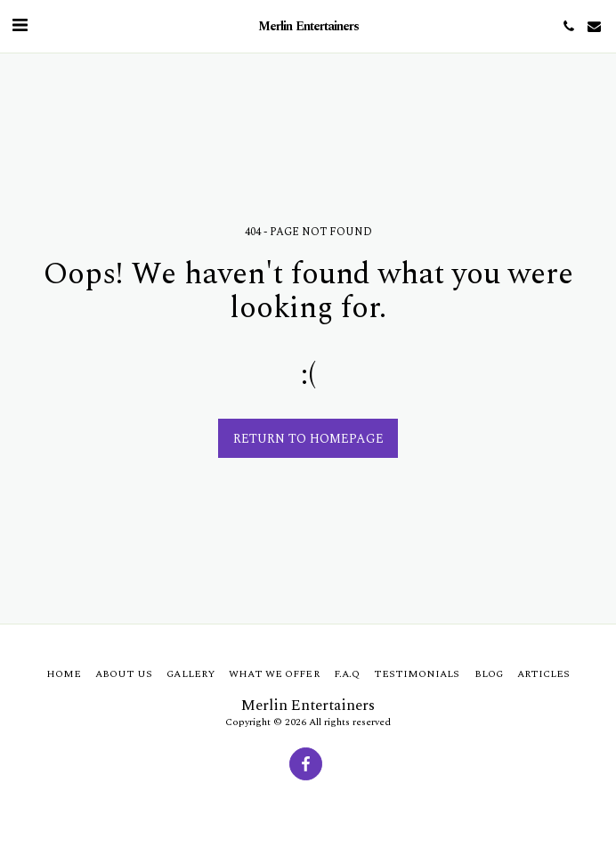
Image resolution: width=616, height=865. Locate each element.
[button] (20, 26)
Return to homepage (308, 439)
